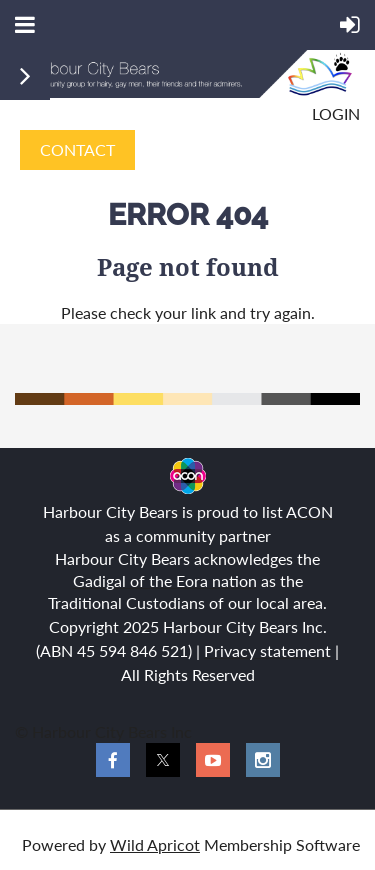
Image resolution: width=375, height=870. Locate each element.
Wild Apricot (155, 844)
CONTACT (77, 149)
